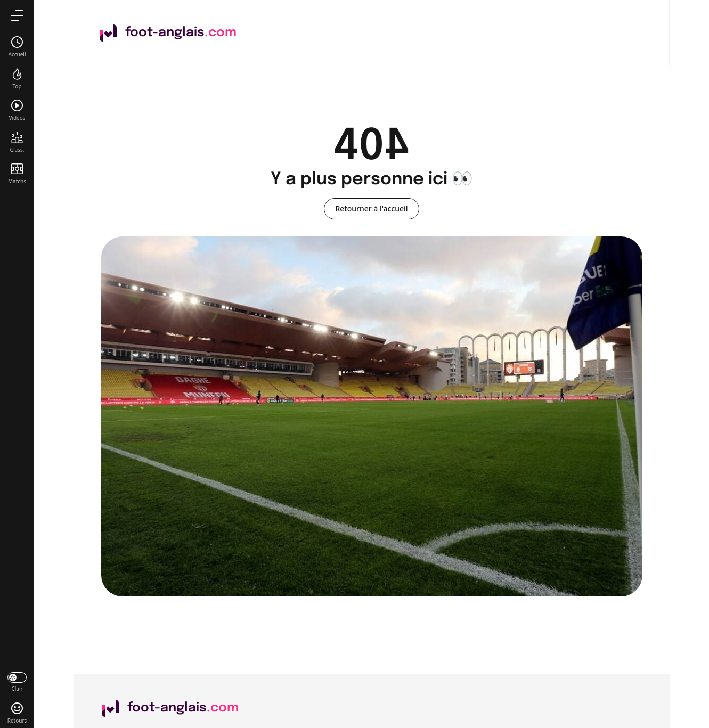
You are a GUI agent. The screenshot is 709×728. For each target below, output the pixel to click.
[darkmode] (17, 681)
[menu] (17, 15)
